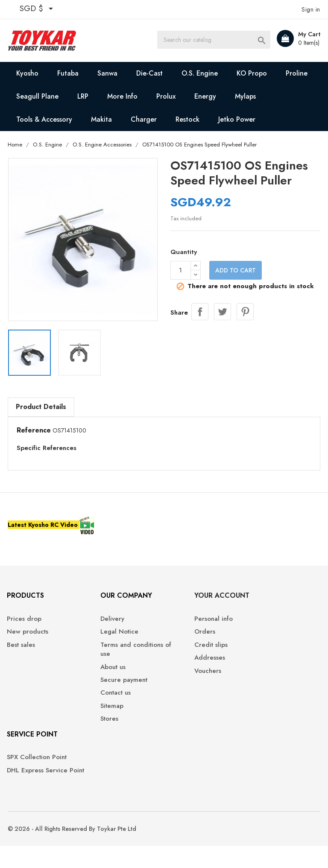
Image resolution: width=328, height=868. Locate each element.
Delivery (101, 627)
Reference (34, 431)
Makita (102, 119)
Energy (206, 96)
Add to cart (236, 271)
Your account (198, 604)
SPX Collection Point (38, 765)
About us (102, 675)
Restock (188, 119)
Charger (144, 119)
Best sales (22, 653)
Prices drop (25, 627)
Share (200, 311)
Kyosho (28, 73)
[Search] (223, 41)
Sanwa (108, 73)
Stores (98, 727)
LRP (83, 96)
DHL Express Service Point (38, 783)
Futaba (68, 73)
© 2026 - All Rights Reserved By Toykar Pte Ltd (72, 851)
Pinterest (245, 311)
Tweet (223, 311)
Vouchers (184, 679)
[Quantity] (181, 271)
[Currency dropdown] (38, 9)
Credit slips (187, 653)
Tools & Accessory (45, 119)
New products (29, 640)
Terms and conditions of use (121, 658)
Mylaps (246, 96)
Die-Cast (150, 73)
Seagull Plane (38, 96)
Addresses (186, 666)
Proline (297, 73)
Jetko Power (237, 119)
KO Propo (252, 73)
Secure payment (113, 688)
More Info (123, 96)
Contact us (104, 701)
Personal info (190, 627)
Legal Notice (108, 640)
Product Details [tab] (41, 407)
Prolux (166, 96)
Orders (181, 640)
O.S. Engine (200, 73)
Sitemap (101, 714)
